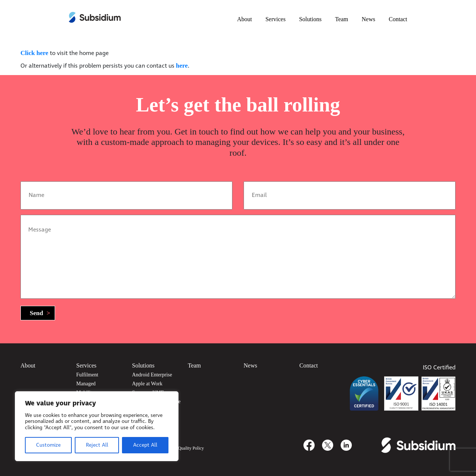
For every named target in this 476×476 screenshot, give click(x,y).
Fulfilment (87, 375)
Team (342, 19)
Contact (398, 19)
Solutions (310, 19)
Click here (34, 53)
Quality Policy (191, 448)
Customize (48, 445)
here (182, 66)
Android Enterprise (152, 375)
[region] (97, 426)
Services (276, 19)
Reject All (97, 445)
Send (40, 313)
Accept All (145, 445)
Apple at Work (147, 384)
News (369, 19)
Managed (86, 384)
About (244, 19)
